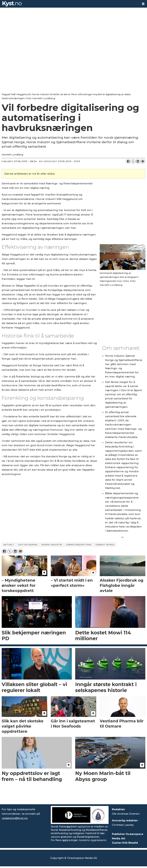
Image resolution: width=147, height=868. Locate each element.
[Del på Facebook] (128, 161)
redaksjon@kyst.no (15, 818)
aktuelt (9, 545)
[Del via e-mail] (143, 161)
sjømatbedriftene (79, 545)
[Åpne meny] (143, 4)
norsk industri (52, 545)
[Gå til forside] (12, 4)
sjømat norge (105, 545)
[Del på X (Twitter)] (133, 161)
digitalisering (28, 545)
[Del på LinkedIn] (138, 161)
